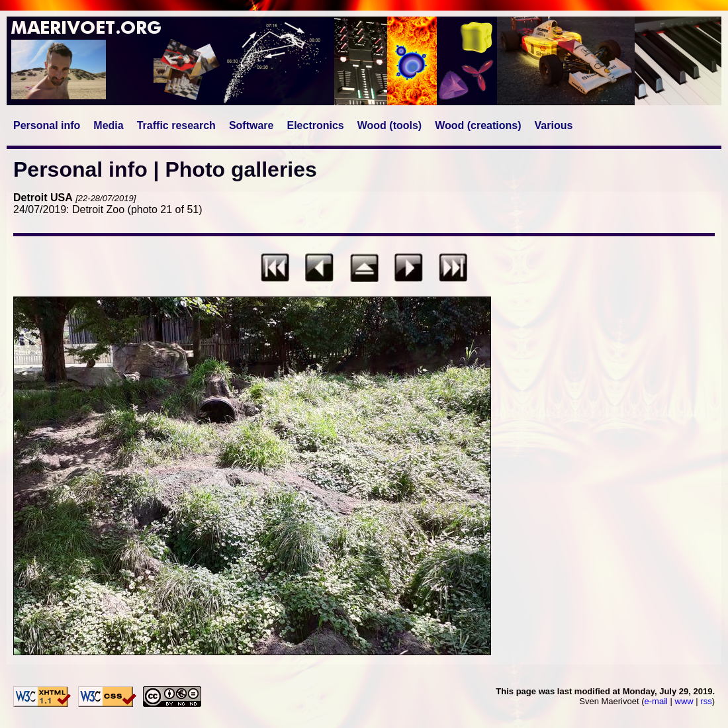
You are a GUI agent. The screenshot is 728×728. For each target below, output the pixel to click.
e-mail (656, 701)
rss (706, 701)
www (684, 701)
